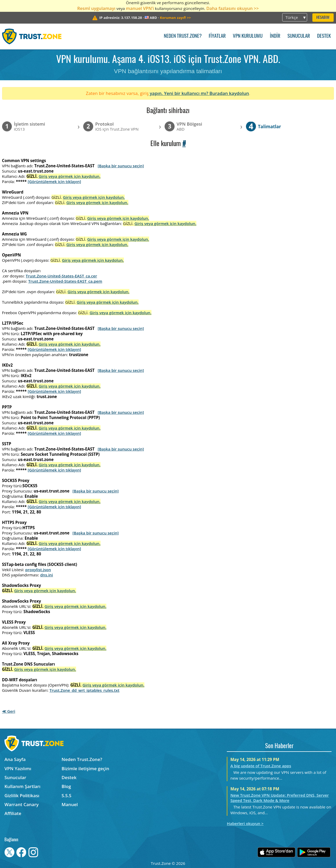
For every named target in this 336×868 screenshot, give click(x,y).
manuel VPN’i (140, 8)
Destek (324, 36)
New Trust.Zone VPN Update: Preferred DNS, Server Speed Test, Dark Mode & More (280, 798)
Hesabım (323, 18)
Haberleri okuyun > (245, 823)
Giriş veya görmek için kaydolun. (70, 176)
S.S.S (67, 795)
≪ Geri (9, 711)
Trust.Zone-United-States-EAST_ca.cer (61, 276)
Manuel (70, 804)
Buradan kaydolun (229, 93)
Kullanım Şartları (22, 786)
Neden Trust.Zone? (183, 36)
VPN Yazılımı (18, 768)
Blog (66, 786)
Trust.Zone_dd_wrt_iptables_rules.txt (84, 690)
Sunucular (299, 36)
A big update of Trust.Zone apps (261, 766)
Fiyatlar (217, 36)
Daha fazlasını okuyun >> (233, 8)
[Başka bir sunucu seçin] (121, 166)
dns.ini (47, 575)
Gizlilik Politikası (22, 795)
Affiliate (13, 813)
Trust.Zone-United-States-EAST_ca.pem (65, 281)
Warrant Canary (22, 804)
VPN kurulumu (248, 36)
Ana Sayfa (15, 759)
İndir (275, 36)
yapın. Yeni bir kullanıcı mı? (179, 93)
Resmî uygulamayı (96, 8)
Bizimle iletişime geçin (85, 768)
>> (175, 18)
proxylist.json (38, 570)
